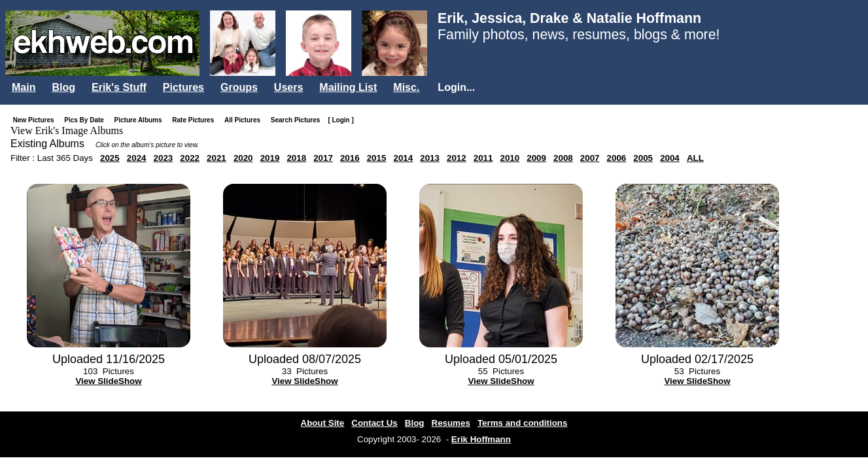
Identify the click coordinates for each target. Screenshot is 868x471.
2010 (510, 158)
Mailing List (348, 87)
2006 (617, 158)
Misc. (406, 87)
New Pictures (36, 120)
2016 (350, 158)
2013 (430, 158)
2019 (270, 158)
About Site (323, 423)
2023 (164, 158)
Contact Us (374, 423)
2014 (403, 158)
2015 (377, 158)
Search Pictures (298, 120)
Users (288, 87)
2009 (536, 158)
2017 (323, 158)
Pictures (183, 87)
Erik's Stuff (119, 87)
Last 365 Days (65, 158)
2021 (217, 158)
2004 (670, 158)
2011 (483, 158)
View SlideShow (108, 381)
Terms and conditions (523, 423)
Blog (63, 87)
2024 (137, 158)
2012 (457, 158)
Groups (239, 87)
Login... (456, 87)
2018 (296, 158)
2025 (110, 158)
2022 (190, 158)
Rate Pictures (196, 120)
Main (24, 87)
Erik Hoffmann (481, 439)
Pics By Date (87, 120)
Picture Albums (141, 120)
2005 (643, 158)
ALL (695, 158)
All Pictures (245, 120)
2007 (590, 158)
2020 (243, 158)
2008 (563, 158)
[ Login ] (340, 120)
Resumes (451, 423)
